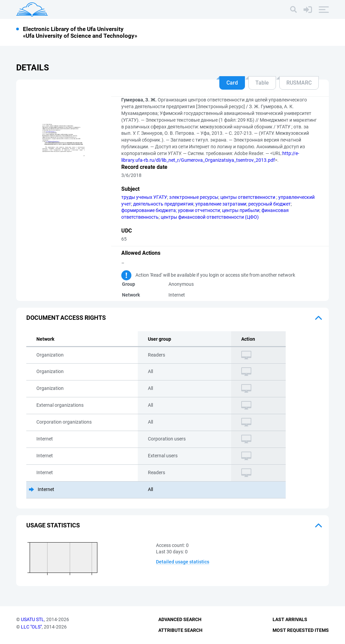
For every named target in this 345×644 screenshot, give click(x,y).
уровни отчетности (199, 210)
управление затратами (221, 204)
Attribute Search (180, 630)
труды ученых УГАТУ (144, 197)
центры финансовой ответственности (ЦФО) (210, 217)
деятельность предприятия (163, 204)
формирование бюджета (149, 210)
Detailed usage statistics (183, 562)
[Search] (293, 9)
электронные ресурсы (194, 197)
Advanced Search (180, 619)
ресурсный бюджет (270, 204)
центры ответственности (248, 197)
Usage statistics (53, 525)
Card (232, 83)
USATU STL (33, 619)
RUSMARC (299, 83)
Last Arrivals (290, 619)
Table (262, 83)
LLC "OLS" (31, 627)
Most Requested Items (301, 630)
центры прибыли (241, 210)
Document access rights (66, 318)
